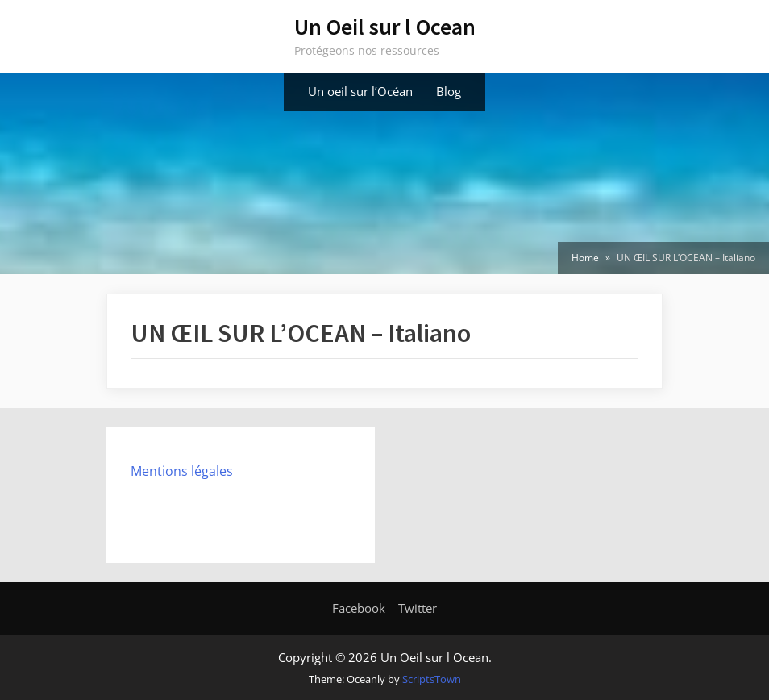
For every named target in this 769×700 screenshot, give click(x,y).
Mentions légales (182, 471)
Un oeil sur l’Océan (360, 91)
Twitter (418, 608)
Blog (449, 91)
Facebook (359, 608)
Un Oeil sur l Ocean (385, 27)
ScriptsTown (432, 679)
